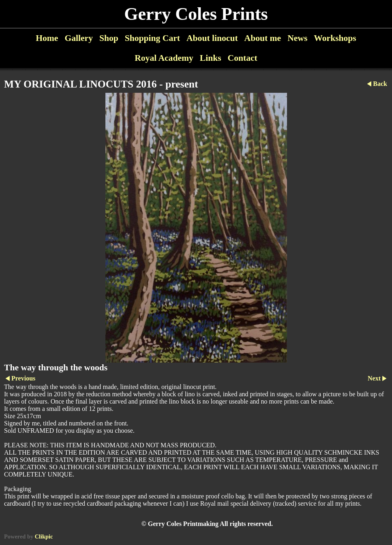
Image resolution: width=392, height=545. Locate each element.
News (297, 38)
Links (211, 58)
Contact (243, 58)
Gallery (79, 38)
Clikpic (44, 536)
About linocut (212, 38)
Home (47, 38)
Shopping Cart (152, 38)
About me (263, 38)
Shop (109, 38)
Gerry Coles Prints (196, 14)
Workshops (335, 38)
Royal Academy (164, 58)
